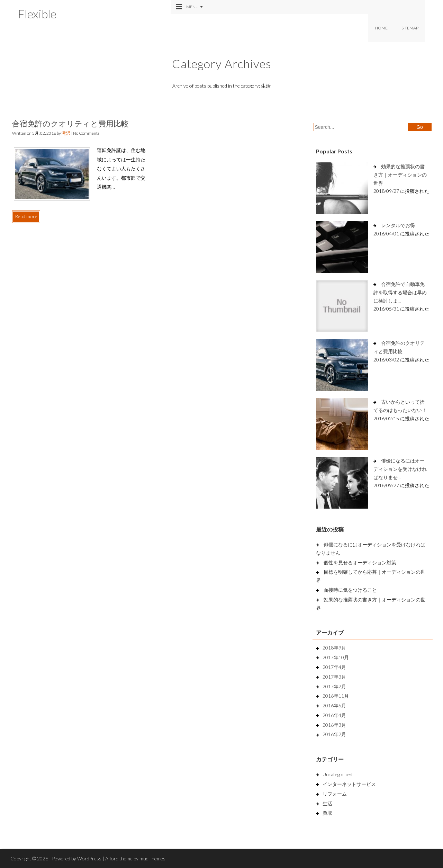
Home (381, 28)
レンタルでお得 (398, 225)
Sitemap (410, 28)
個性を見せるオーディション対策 (360, 562)
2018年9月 (334, 648)
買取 (327, 813)
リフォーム (335, 794)
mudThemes (152, 858)
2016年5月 (334, 705)
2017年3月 (334, 677)
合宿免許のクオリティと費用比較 (70, 123)
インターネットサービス (349, 784)
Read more (26, 216)
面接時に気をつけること (350, 590)
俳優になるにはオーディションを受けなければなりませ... (400, 469)
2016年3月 (334, 725)
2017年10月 (336, 657)
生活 (327, 803)
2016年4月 (334, 715)
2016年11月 (336, 696)
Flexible (37, 14)
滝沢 (66, 133)
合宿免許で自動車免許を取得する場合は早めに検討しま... (400, 292)
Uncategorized (337, 774)
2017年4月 (334, 667)
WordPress (89, 858)
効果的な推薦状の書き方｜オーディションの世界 (400, 175)
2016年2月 (334, 734)
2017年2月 (334, 686)
